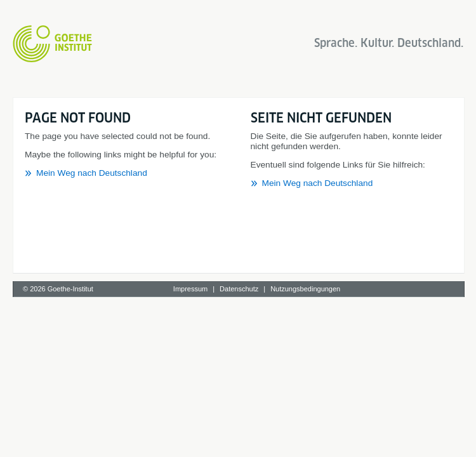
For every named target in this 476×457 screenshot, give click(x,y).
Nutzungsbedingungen (305, 289)
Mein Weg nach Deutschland (92, 173)
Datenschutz (239, 289)
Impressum (190, 289)
